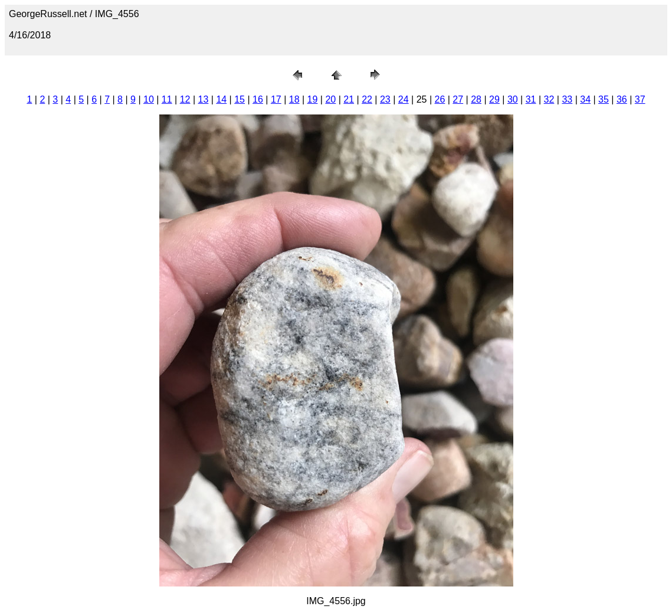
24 (404, 99)
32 (549, 99)
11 (167, 99)
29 (494, 99)
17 (276, 99)
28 (476, 99)
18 (294, 99)
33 (567, 99)
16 (258, 99)
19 (313, 99)
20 (330, 99)
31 (531, 99)
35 (604, 99)
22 (367, 99)
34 (585, 99)
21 (349, 99)
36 (622, 99)
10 (149, 99)
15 (240, 99)
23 (385, 99)
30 (513, 99)
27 (458, 99)
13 (204, 99)
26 (440, 99)
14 (221, 99)
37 (640, 99)
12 (185, 99)
